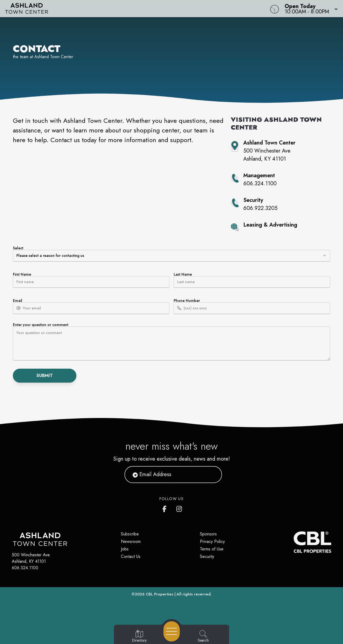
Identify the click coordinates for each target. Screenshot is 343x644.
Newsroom (131, 541)
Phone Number (252, 306)
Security (207, 556)
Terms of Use (212, 549)
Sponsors (208, 534)
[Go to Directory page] (139, 636)
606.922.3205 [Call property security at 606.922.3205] (260, 208)
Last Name (252, 280)
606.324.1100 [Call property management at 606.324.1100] (260, 184)
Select (171, 254)
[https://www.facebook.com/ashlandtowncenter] (166, 508)
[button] (310, 9)
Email (91, 306)
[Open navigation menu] (172, 631)
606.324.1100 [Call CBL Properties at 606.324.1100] (25, 568)
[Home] (130, 9)
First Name (91, 280)
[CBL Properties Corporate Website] (294, 542)
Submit (45, 375)
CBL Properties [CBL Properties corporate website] (160, 594)
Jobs (125, 549)
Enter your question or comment (171, 342)
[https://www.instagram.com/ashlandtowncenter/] (180, 508)
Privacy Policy (212, 541)
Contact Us (131, 556)
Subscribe (130, 534)
